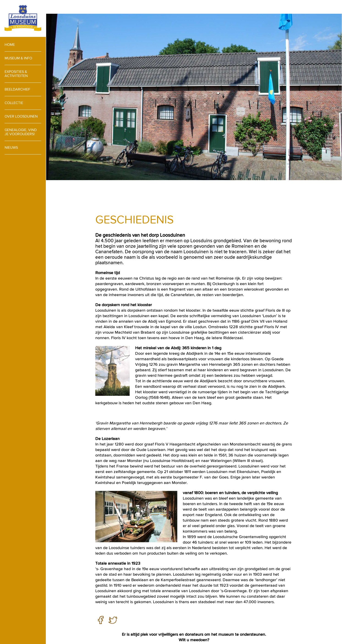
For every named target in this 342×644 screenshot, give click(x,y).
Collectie (14, 103)
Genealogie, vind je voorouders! (21, 132)
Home (10, 45)
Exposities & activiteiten (16, 74)
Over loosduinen (21, 116)
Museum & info (18, 58)
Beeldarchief (17, 89)
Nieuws (11, 147)
